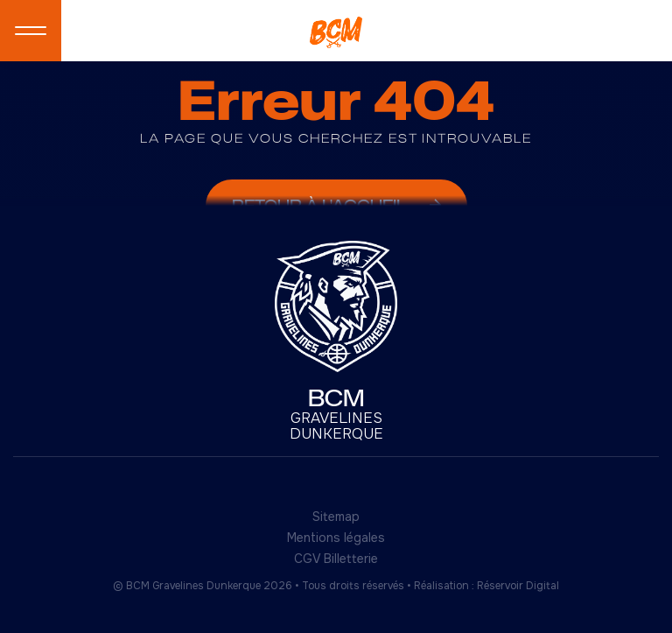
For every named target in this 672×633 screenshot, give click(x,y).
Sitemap (336, 517)
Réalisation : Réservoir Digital (486, 586)
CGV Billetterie (336, 559)
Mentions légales (336, 538)
